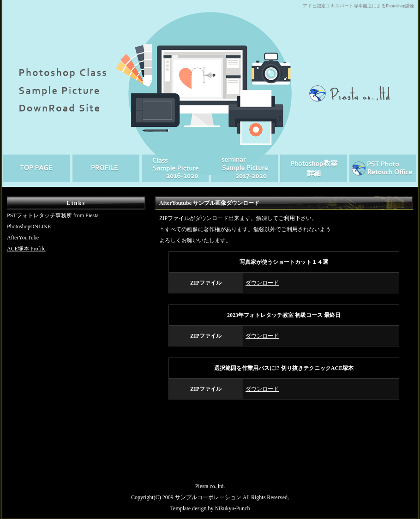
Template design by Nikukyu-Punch (210, 508)
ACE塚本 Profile (26, 249)
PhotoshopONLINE (29, 227)
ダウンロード (262, 283)
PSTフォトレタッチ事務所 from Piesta (53, 215)
